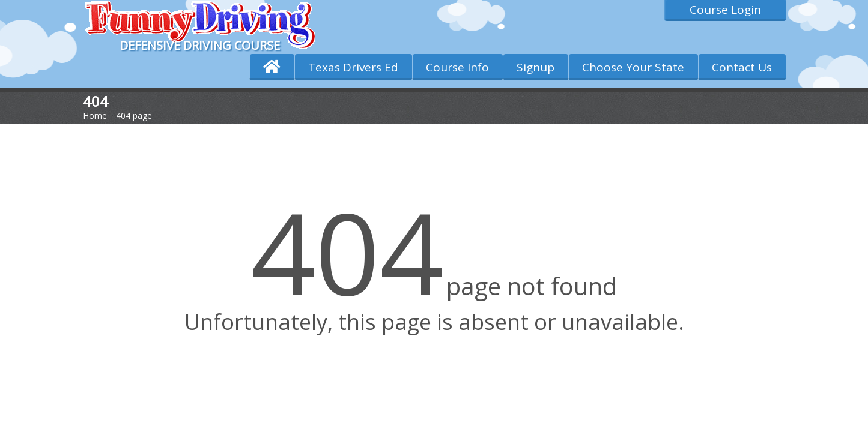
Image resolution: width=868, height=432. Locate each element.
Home (95, 115)
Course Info (457, 67)
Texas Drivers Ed (353, 67)
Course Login (725, 10)
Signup (536, 67)
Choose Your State (633, 67)
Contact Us (742, 67)
